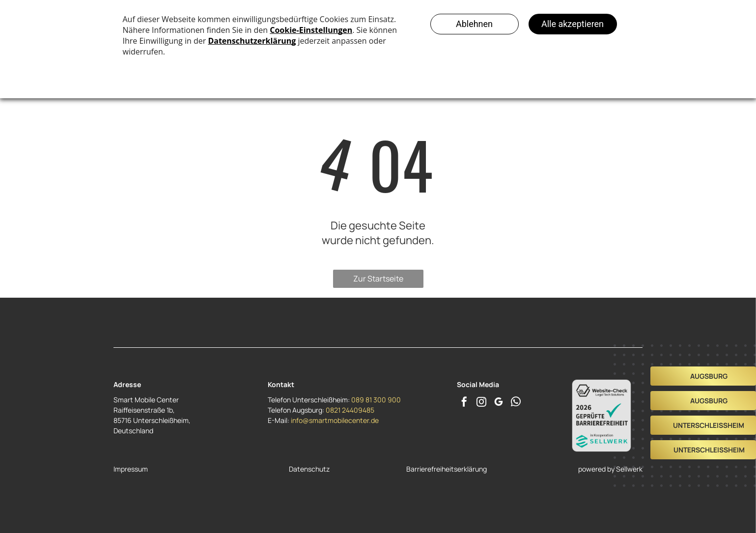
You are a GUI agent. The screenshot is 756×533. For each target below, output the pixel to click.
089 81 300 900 (376, 400)
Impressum (131, 469)
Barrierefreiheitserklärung (447, 469)
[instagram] (481, 403)
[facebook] (464, 403)
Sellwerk (629, 469)
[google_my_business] (499, 403)
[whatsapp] (516, 403)
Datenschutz (309, 469)
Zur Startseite (378, 279)
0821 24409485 (350, 410)
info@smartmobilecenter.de (335, 420)
